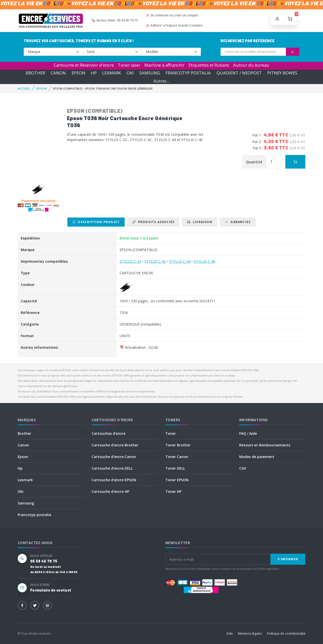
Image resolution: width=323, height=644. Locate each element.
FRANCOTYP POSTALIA (188, 73)
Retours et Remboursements (265, 445)
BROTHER (35, 73)
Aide (230, 634)
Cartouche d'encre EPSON (114, 480)
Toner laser (129, 65)
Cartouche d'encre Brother (115, 445)
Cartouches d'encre (109, 433)
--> (53, 52)
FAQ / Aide (248, 433)
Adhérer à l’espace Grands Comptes (174, 25)
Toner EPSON (177, 480)
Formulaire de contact (51, 590)
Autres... (161, 81)
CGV (243, 468)
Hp (20, 468)
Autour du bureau (251, 65)
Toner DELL (175, 468)
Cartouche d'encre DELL (112, 468)
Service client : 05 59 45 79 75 (115, 20)
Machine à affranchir (164, 65)
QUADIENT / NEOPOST (239, 73)
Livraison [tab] (199, 222)
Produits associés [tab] (153, 222)
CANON (58, 73)
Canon (23, 445)
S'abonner (288, 559)
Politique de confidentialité (286, 634)
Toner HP (173, 491)
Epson (23, 457)
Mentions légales (250, 634)
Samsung (26, 503)
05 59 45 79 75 (44, 561)
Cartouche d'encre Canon (114, 457)
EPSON (78, 73)
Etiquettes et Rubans (209, 65)
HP (94, 73)
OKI (130, 73)
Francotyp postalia (34, 515)
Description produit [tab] (96, 222)
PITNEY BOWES (282, 73)
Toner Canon (177, 457)
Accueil (24, 88)
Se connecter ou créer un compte (172, 15)
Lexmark (25, 480)
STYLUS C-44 (180, 261)
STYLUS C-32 (130, 261)
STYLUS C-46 (205, 261)
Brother (24, 433)
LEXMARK (112, 73)
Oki (21, 491)
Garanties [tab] (238, 222)
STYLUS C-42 (155, 261)
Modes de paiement (257, 457)
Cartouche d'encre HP (110, 491)
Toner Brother (178, 445)
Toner (171, 433)
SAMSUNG (150, 73)
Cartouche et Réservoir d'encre (84, 65)
